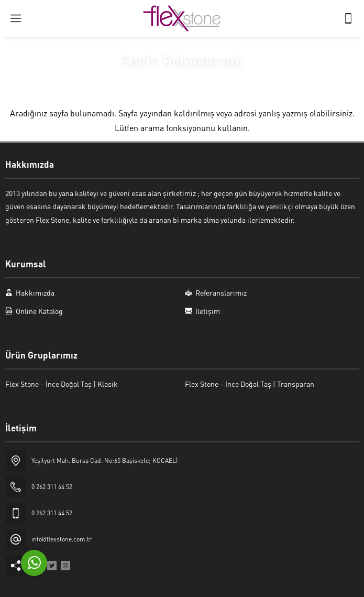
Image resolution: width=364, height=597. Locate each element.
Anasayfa (150, 80)
